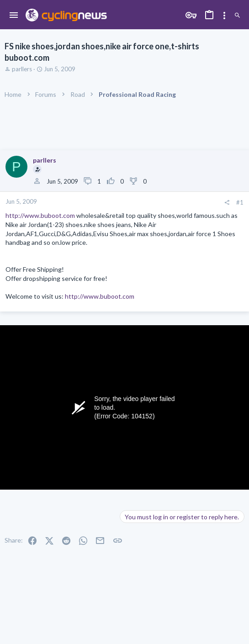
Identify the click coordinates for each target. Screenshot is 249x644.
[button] (14, 16)
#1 (240, 202)
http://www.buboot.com (40, 215)
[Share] (227, 203)
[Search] (237, 16)
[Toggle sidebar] (224, 16)
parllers (22, 69)
